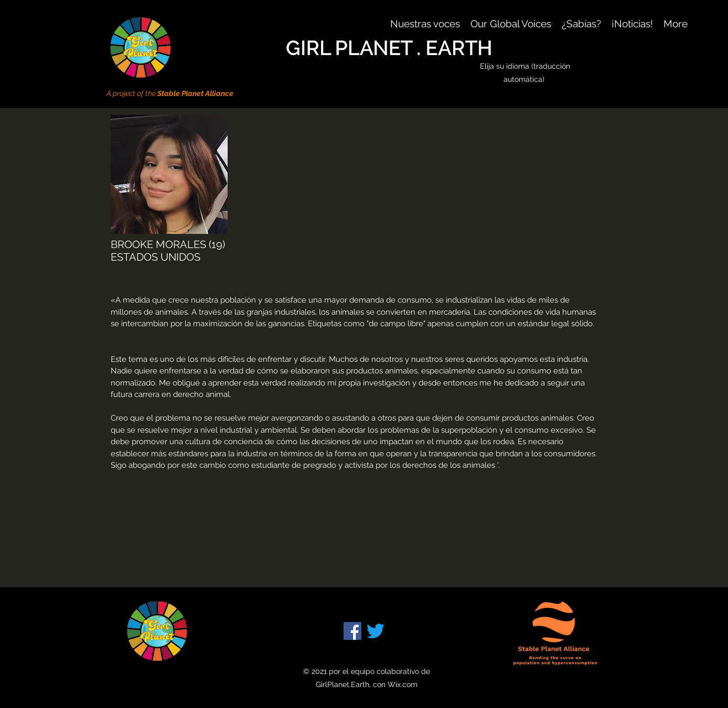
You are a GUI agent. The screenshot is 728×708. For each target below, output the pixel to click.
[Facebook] (352, 631)
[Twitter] (376, 631)
